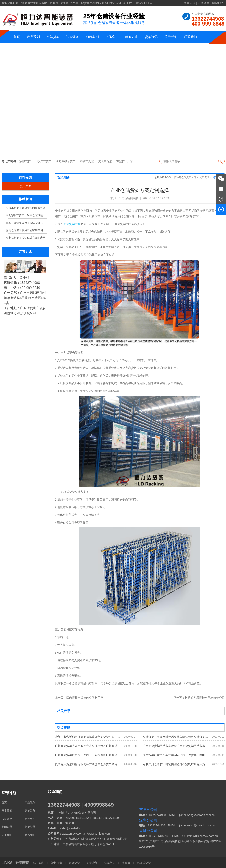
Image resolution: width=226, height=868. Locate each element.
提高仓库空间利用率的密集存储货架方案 (26, 230)
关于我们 (171, 37)
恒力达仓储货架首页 (185, 177)
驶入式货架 (105, 161)
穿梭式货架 (26, 161)
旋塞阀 (126, 863)
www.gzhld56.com (99, 834)
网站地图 (218, 3)
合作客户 (112, 37)
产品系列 (33, 37)
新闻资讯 (132, 37)
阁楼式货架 (87, 161)
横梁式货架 (45, 161)
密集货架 (53, 37)
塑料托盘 (57, 863)
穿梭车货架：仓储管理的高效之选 (26, 208)
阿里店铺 (190, 3)
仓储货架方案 (72, 224)
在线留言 (204, 3)
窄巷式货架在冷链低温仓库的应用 (26, 238)
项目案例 (92, 37)
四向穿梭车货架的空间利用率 (79, 698)
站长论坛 (39, 863)
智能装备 (73, 37)
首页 (17, 37)
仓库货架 (110, 863)
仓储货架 (74, 863)
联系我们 (191, 37)
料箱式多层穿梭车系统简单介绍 (199, 698)
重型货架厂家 (125, 161)
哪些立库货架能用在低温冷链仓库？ (26, 223)
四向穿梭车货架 (66, 161)
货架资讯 (151, 37)
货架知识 (25, 186)
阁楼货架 (92, 863)
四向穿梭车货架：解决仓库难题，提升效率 (26, 215)
